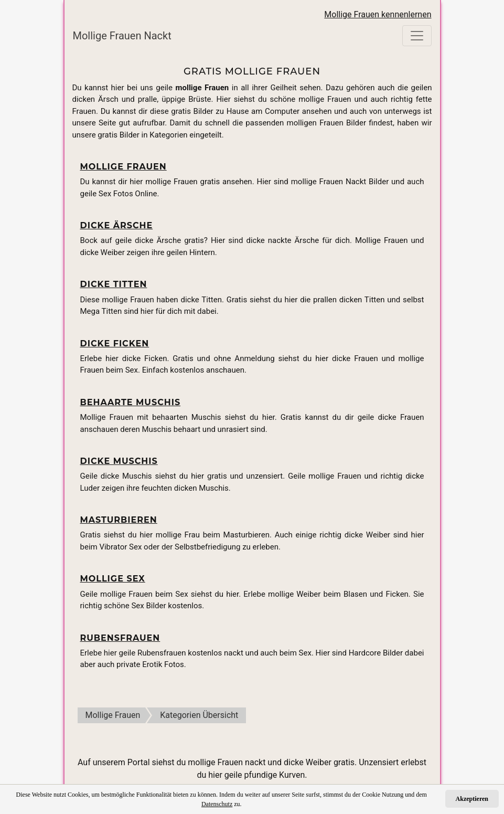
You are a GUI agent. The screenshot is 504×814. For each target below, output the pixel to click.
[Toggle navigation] (417, 36)
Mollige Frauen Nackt (122, 36)
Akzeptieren (472, 799)
